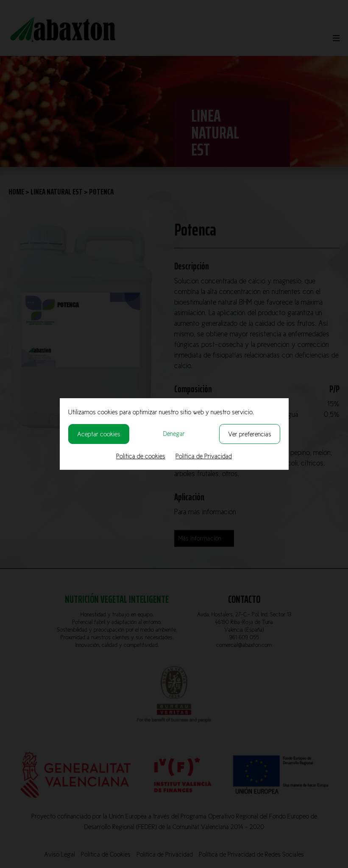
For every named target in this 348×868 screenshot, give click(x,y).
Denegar (174, 434)
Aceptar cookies (99, 434)
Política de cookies (141, 456)
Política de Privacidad (204, 456)
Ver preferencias (250, 434)
